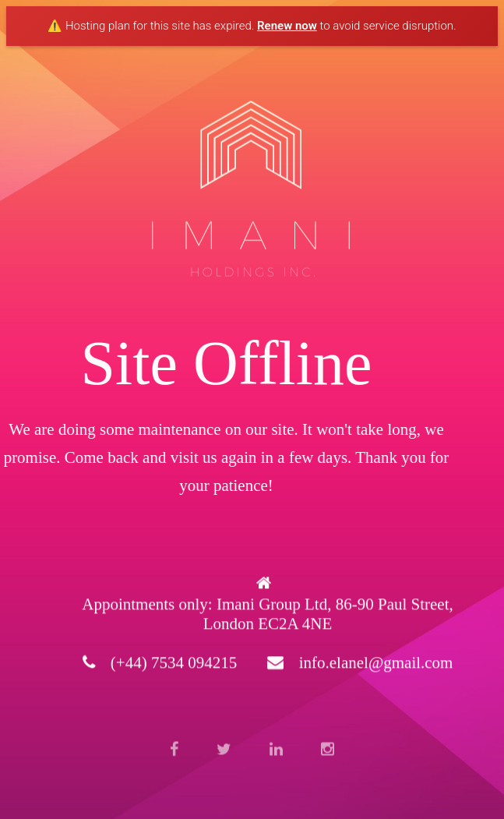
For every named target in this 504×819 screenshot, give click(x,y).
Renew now (287, 26)
